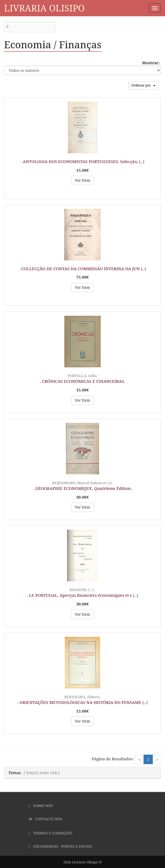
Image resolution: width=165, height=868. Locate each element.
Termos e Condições (51, 833)
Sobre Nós (41, 806)
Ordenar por (143, 85)
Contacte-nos (45, 819)
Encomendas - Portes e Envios (60, 846)
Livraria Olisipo (44, 8)
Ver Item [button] (82, 180)
